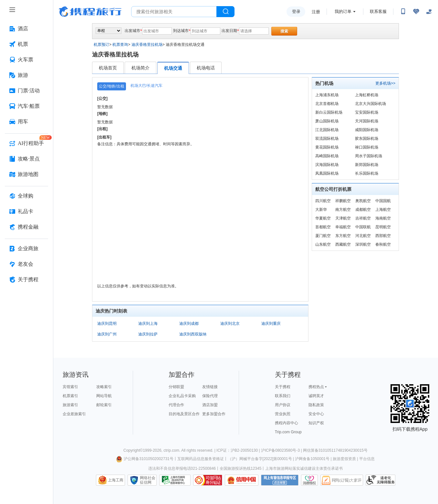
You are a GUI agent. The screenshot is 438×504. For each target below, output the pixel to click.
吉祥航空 (363, 218)
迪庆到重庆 (271, 324)
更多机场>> (385, 83)
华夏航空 (323, 218)
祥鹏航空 (343, 201)
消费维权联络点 (309, 480)
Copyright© (133, 450)
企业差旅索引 (74, 414)
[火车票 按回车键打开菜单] (26, 60)
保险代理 (210, 396)
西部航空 (383, 236)
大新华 (321, 210)
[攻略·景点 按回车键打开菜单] (26, 159)
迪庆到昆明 (107, 324)
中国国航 (383, 201)
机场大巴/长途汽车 (146, 86)
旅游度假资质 (344, 459)
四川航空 (323, 201)
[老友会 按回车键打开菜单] (26, 264)
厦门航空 (323, 236)
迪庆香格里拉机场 (147, 45)
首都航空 (323, 227)
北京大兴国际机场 (370, 104)
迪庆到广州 (107, 334)
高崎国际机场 (327, 156)
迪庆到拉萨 (148, 334)
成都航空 (363, 210)
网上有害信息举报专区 (280, 480)
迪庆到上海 (148, 324)
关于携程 (283, 387)
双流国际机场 (327, 139)
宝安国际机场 (367, 112)
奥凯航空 (363, 201)
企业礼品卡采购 (182, 396)
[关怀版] (429, 12)
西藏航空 (343, 244)
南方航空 (343, 210)
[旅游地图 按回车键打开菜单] (26, 174)
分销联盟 (176, 387)
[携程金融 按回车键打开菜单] (26, 227)
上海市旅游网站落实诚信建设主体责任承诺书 (304, 468)
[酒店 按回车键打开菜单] (26, 29)
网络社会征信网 (148, 480)
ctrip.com (171, 450)
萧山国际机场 (327, 121)
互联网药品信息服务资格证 (201, 459)
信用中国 (242, 480)
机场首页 (108, 68)
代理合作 (176, 405)
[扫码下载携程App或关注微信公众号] (403, 12)
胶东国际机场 (367, 139)
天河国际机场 (367, 121)
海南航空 (383, 218)
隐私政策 (316, 405)
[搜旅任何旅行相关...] (174, 12)
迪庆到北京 (230, 324)
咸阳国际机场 (367, 130)
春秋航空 (383, 244)
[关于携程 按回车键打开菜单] (26, 280)
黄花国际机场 (327, 147)
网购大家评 (342, 480)
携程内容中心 (287, 423)
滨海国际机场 (327, 165)
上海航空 (383, 210)
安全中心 (316, 414)
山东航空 (323, 244)
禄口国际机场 (367, 147)
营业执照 (283, 414)
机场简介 (141, 68)
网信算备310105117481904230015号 (335, 450)
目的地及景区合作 (184, 414)
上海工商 (116, 480)
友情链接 (210, 387)
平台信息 (367, 459)
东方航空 (343, 236)
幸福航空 (343, 227)
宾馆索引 (70, 387)
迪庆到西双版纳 (193, 334)
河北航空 (363, 236)
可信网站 (208, 480)
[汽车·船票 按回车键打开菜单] (26, 106)
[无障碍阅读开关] (416, 12)
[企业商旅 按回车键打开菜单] (26, 249)
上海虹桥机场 (367, 95)
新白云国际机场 (329, 112)
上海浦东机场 (327, 95)
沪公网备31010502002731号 (145, 459)
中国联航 (363, 227)
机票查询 (120, 45)
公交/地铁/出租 (112, 86)
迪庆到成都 (189, 324)
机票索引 (70, 396)
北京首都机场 (327, 104)
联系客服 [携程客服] (378, 11)
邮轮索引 (104, 405)
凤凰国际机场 (327, 173)
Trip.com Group (288, 432)
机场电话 (206, 68)
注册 (316, 12)
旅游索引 (70, 405)
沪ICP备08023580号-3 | (282, 450)
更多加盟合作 (214, 414)
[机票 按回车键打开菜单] (26, 44)
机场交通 (173, 68)
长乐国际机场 (367, 173)
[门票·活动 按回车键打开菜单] (26, 91)
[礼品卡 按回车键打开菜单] (26, 211)
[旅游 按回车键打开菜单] (26, 75)
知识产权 (316, 423)
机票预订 (101, 45)
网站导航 (104, 396)
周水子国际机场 (369, 156)
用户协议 (283, 405)
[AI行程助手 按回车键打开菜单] (26, 143)
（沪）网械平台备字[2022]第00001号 (260, 459)
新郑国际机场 (367, 165)
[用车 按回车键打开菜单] (26, 122)
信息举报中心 (175, 480)
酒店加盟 (210, 405)
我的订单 (343, 11)
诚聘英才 (316, 396)
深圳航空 (363, 244)
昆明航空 (383, 227)
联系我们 (283, 396)
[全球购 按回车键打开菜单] (26, 196)
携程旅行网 (90, 12)
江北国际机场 (327, 130)
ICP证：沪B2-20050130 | (239, 450)
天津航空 (343, 218)
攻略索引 (104, 387)
